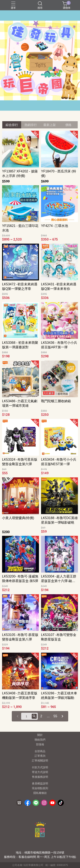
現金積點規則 (40, 788)
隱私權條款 (40, 793)
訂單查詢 (40, 756)
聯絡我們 (40, 740)
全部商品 (40, 751)
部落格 (40, 745)
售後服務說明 (40, 777)
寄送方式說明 (40, 772)
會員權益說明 (40, 784)
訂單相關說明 (40, 761)
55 (55, 716)
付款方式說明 (40, 768)
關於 (40, 735)
